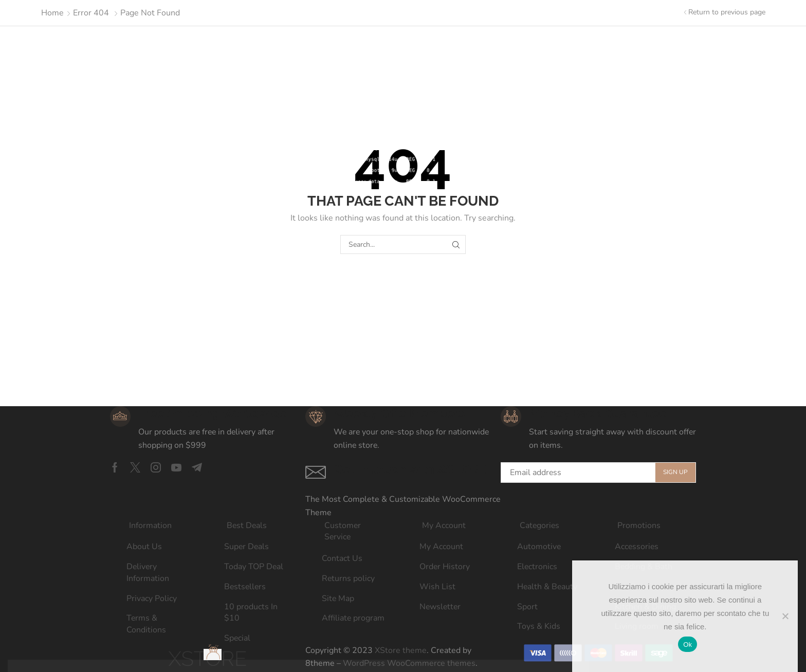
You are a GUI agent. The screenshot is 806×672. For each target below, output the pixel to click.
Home (52, 13)
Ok (688, 644)
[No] (785, 616)
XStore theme (401, 650)
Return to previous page (727, 12)
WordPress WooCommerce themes (409, 663)
